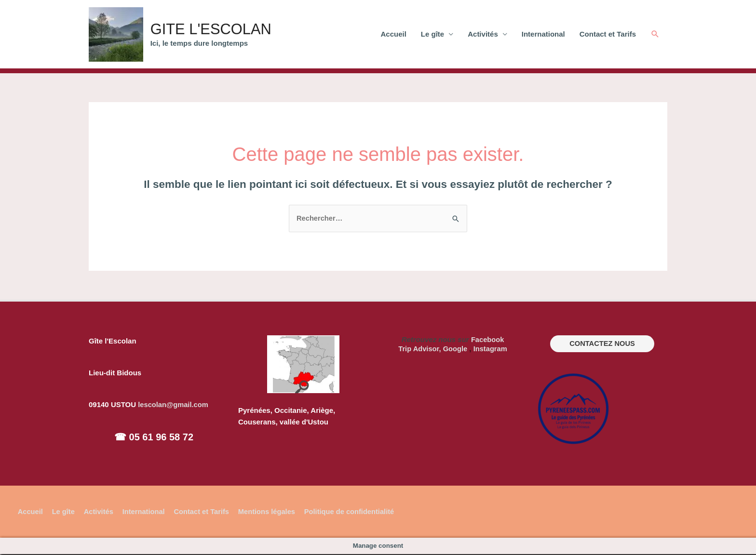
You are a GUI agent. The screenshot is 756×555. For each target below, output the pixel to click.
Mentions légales (271, 512)
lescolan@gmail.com (174, 405)
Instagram (491, 349)
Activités (483, 34)
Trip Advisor (418, 349)
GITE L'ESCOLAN (221, 29)
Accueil (394, 34)
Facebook (487, 340)
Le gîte (432, 34)
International (543, 34)
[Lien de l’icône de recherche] (655, 35)
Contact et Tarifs (608, 34)
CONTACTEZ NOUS (602, 345)
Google (455, 349)
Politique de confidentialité (356, 512)
